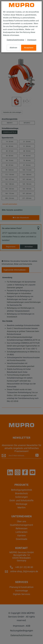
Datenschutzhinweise (15, 40)
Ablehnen (13, 48)
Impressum (32, 40)
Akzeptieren (29, 48)
